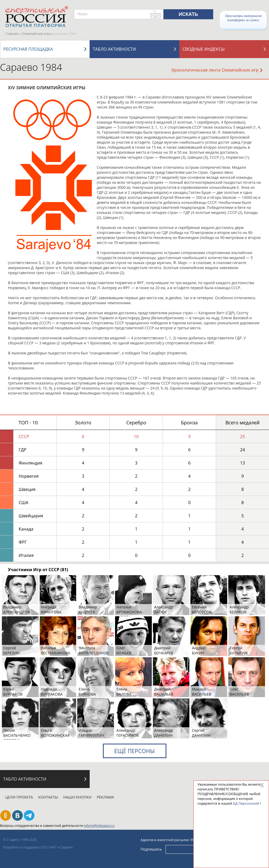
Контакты (48, 797)
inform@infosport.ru (99, 826)
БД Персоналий (246, 803)
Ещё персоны (134, 751)
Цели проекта (19, 797)
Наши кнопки (77, 797)
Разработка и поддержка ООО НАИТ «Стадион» (38, 847)
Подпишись (151, 849)
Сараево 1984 (31, 67)
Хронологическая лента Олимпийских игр (217, 70)
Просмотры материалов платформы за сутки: (243, 18)
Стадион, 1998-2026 (22, 840)
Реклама (105, 797)
